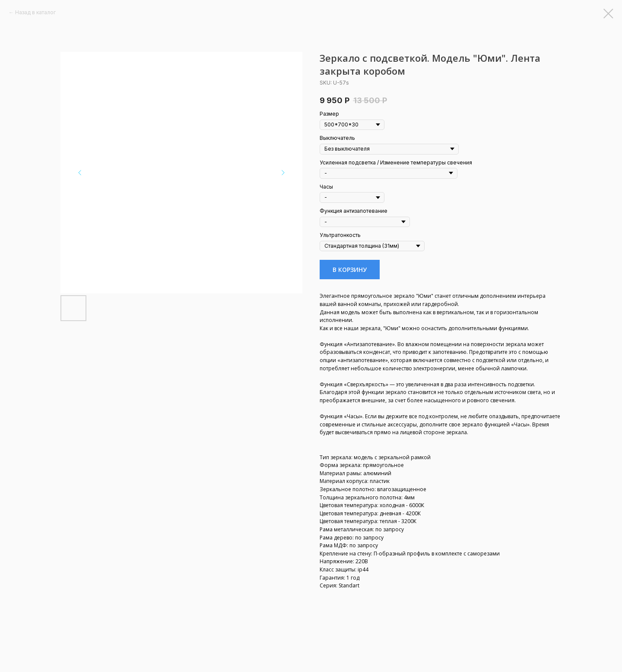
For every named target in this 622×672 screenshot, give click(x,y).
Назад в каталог (35, 12)
